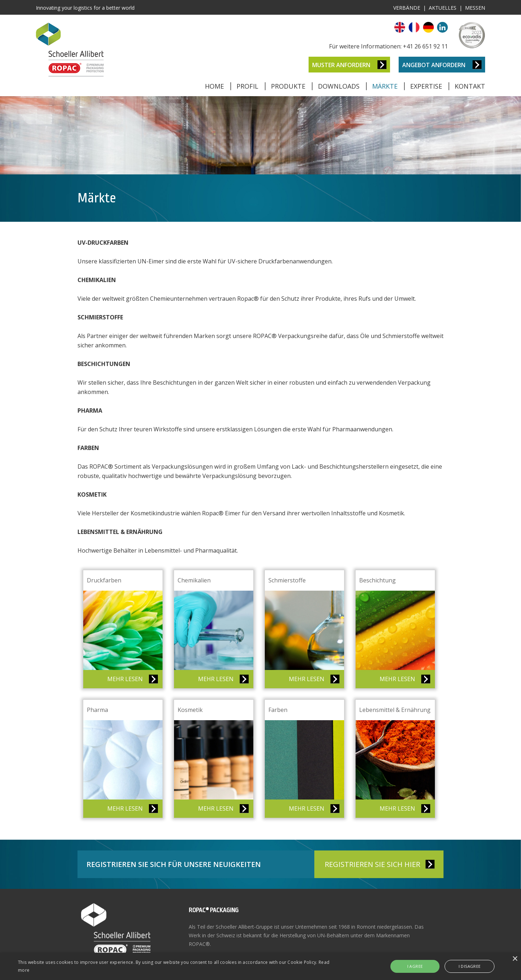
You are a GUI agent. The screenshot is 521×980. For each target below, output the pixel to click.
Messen (475, 8)
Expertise (426, 86)
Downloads (339, 86)
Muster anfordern (341, 65)
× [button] (515, 959)
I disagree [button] (470, 966)
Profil (247, 86)
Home (214, 86)
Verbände (407, 8)
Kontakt (470, 86)
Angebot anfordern (434, 65)
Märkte (385, 86)
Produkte (288, 86)
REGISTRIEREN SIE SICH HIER (372, 864)
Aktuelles (443, 8)
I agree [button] (415, 966)
